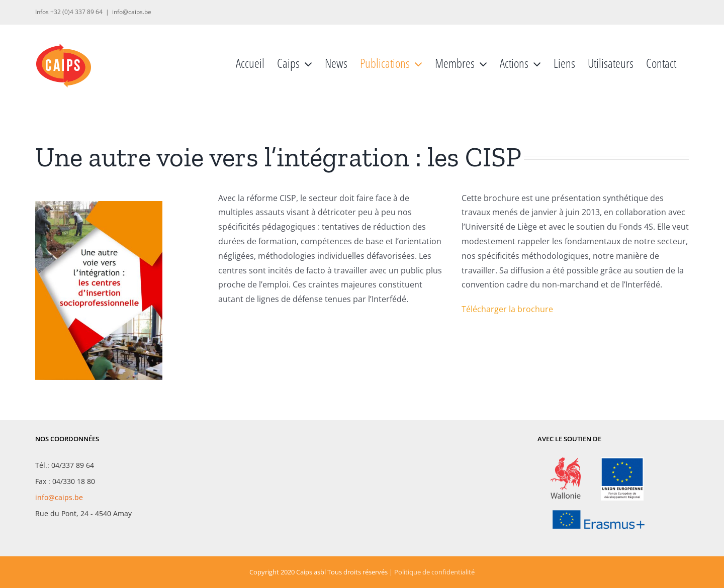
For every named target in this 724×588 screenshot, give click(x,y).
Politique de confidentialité (434, 572)
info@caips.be (132, 12)
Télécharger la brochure (507, 309)
